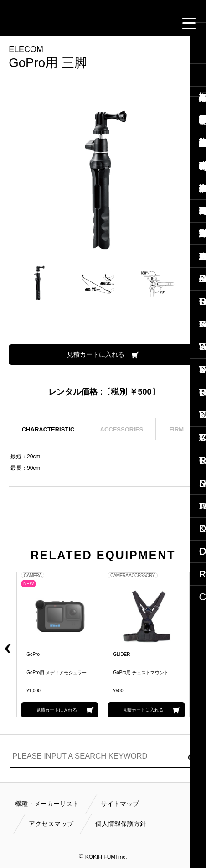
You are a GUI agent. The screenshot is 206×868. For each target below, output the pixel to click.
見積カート (20, 23)
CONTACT (90, 23)
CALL (67, 23)
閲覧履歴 (43, 23)
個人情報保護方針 (121, 824)
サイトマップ (120, 804)
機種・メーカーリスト (47, 804)
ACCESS (114, 23)
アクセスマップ (51, 824)
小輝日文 (103, 6)
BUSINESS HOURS (138, 23)
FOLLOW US (162, 23)
